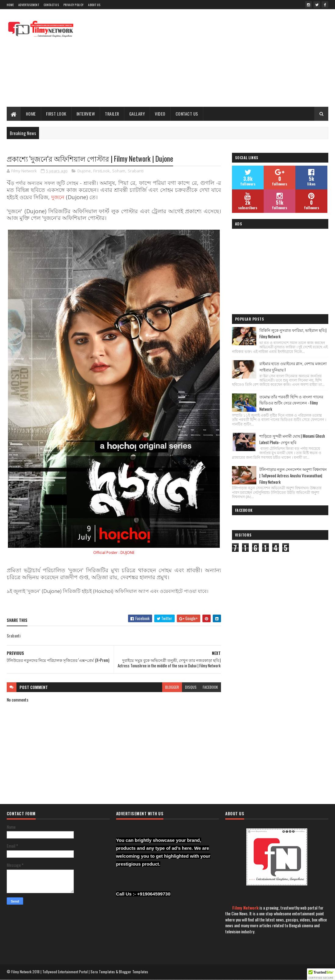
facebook (210, 687)
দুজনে (58, 197)
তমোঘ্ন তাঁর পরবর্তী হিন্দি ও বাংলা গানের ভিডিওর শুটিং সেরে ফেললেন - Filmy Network (291, 403)
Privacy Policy (73, 5)
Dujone (84, 171)
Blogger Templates (134, 972)
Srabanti (136, 171)
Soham (119, 171)
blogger (172, 687)
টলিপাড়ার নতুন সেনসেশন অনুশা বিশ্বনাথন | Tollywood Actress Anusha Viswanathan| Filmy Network (293, 476)
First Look (56, 114)
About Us (94, 5)
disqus (191, 687)
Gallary (137, 114)
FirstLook (102, 171)
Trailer (112, 114)
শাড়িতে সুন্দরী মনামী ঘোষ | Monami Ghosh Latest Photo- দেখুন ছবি (292, 439)
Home (10, 5)
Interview (86, 114)
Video (160, 114)
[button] (321, 974)
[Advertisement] (217, 58)
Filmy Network (245, 908)
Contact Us (51, 5)
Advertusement (29, 5)
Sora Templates (103, 972)
